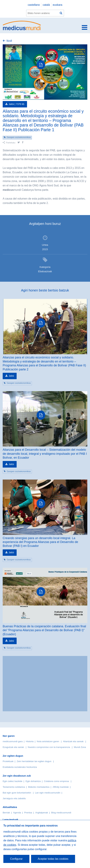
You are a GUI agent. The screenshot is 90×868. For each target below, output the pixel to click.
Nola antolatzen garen (48, 741)
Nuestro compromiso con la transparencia (49, 747)
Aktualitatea (10, 807)
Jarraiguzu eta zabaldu (14, 798)
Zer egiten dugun (13, 756)
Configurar (16, 859)
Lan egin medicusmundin (48, 793)
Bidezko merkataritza (39, 787)
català (46, 5)
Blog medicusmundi (61, 813)
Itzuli (9, 41)
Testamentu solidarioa (14, 787)
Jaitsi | (16, 104)
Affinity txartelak (61, 787)
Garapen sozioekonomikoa (19, 137)
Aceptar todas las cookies (53, 859)
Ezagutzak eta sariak (13, 747)
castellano (34, 5)
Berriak (6, 813)
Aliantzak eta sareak (73, 741)
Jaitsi (11, 376)
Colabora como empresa (56, 781)
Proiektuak (8, 761)
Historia (30, 741)
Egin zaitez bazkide (13, 781)
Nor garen (9, 736)
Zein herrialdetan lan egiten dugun (34, 761)
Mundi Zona (80, 747)
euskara (58, 5)
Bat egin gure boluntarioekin (17, 793)
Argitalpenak (42, 813)
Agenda (17, 813)
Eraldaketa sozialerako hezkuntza (20, 767)
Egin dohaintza (33, 781)
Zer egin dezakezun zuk (17, 776)
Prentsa (28, 813)
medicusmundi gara (13, 741)
